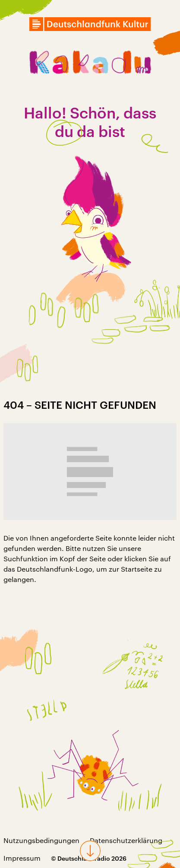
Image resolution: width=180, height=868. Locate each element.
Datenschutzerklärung (126, 840)
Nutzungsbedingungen (41, 840)
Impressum (22, 858)
